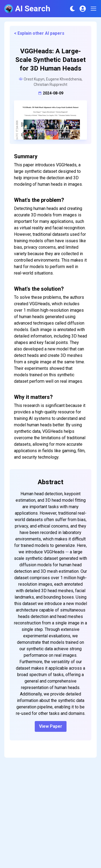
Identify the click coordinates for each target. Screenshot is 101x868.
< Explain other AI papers (39, 33)
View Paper (51, 726)
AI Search (27, 8)
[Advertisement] (50, 816)
